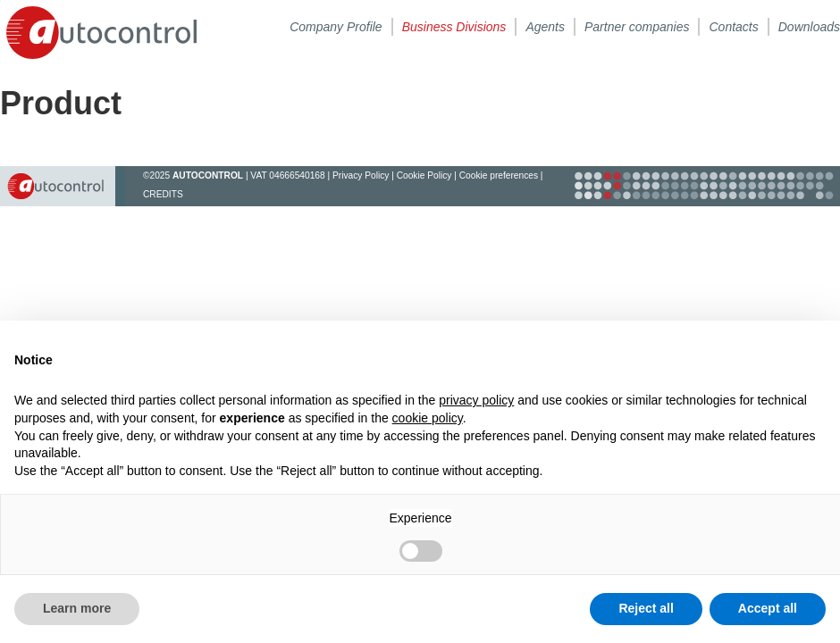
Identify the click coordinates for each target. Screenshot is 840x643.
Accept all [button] (768, 608)
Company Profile (336, 27)
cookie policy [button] (428, 418)
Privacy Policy (361, 175)
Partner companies (637, 27)
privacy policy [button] (476, 400)
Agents (545, 27)
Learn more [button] (77, 608)
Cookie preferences (499, 175)
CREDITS (163, 194)
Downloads (809, 27)
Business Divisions (454, 27)
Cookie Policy (424, 175)
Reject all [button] (646, 608)
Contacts (733, 27)
